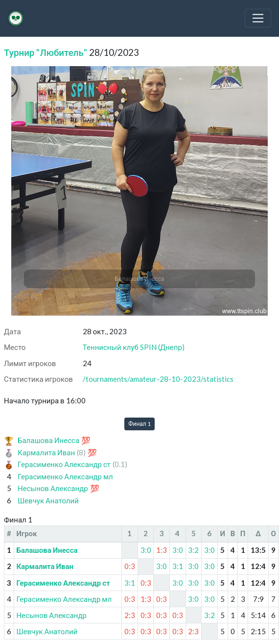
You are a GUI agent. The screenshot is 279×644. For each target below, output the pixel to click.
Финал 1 (139, 424)
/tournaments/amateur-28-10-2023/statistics (158, 379)
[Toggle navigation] (258, 18)
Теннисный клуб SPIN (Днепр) (134, 347)
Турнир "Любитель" (46, 52)
